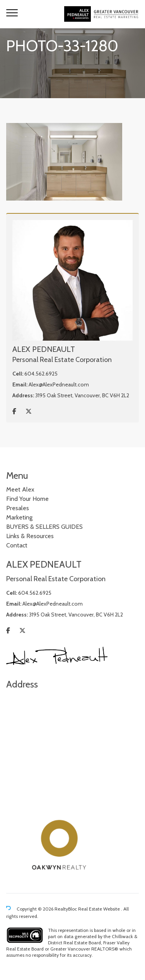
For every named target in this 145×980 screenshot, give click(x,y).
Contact (17, 545)
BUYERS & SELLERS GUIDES (44, 527)
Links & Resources (30, 536)
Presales (18, 508)
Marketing (19, 517)
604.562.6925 (41, 374)
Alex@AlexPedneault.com (59, 384)
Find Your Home (27, 499)
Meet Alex (20, 489)
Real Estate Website (100, 909)
